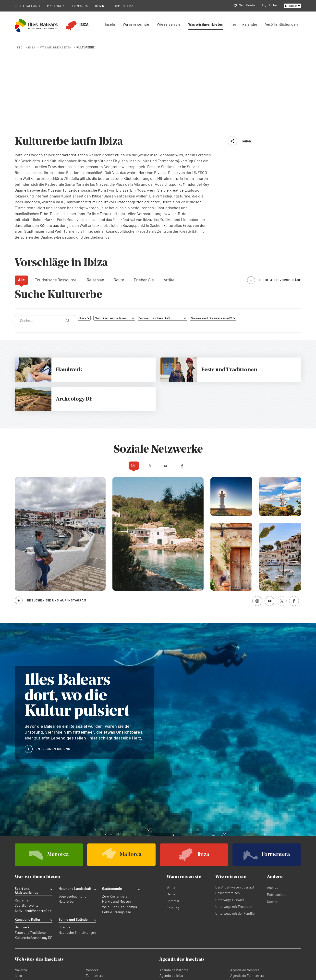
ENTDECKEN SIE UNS (53, 661)
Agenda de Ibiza (171, 887)
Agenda (273, 800)
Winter (172, 799)
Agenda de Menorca (245, 881)
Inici (20, 47)
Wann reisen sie (136, 24)
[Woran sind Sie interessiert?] (213, 230)
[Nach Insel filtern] (84, 230)
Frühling (173, 820)
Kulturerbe (23, 849)
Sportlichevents (27, 818)
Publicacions (277, 807)
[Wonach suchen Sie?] (163, 230)
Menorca (92, 881)
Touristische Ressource (56, 192)
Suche (269, 5)
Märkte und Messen (116, 814)
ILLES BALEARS (27, 6)
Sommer (173, 813)
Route (119, 192)
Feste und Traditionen (31, 844)
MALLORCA (56, 6)
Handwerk (22, 839)
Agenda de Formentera (247, 887)
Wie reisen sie (169, 24)
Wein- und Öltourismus (120, 819)
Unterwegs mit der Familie (235, 825)
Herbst (172, 806)
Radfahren (23, 812)
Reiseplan (95, 192)
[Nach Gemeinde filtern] (114, 230)
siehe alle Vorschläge (280, 192)
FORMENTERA (122, 6)
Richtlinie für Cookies (69, 957)
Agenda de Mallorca (174, 881)
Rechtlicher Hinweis (105, 957)
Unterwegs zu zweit (230, 812)
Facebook (201, 377)
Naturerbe (66, 814)
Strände (64, 839)
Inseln (110, 24)
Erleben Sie (144, 192)
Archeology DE (41, 849)
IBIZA (100, 6)
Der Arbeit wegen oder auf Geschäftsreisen (235, 802)
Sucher (272, 814)
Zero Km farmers (115, 808)
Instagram (115, 377)
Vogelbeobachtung (72, 808)
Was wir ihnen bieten (206, 24)
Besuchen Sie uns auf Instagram (57, 512)
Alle (21, 192)
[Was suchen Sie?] (45, 232)
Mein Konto (244, 5)
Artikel (170, 192)
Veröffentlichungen (281, 24)
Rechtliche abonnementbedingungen (152, 957)
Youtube (168, 377)
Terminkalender (244, 24)
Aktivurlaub (23, 823)
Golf (48, 823)
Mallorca (21, 881)
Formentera (94, 887)
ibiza (32, 47)
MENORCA (80, 6)
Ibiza (18, 887)
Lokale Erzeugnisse (116, 824)
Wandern (39, 823)
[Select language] (293, 6)
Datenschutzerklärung (31, 957)
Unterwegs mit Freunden (234, 819)
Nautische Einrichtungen (77, 844)
